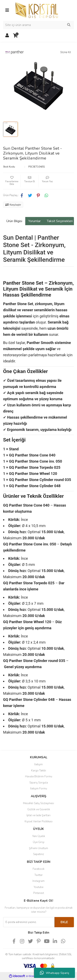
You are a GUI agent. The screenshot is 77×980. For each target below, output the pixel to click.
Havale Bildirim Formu (39, 777)
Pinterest (39, 893)
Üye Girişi (39, 842)
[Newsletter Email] (29, 922)
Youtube (38, 887)
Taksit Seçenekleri (60, 221)
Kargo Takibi (39, 771)
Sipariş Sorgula (39, 783)
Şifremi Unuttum (38, 848)
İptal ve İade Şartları (38, 815)
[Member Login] (7, 36)
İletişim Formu (39, 789)
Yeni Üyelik (39, 836)
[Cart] (15, 36)
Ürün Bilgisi (14, 221)
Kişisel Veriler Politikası (39, 822)
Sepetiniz (38, 854)
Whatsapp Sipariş (55, 973)
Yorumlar (34, 221)
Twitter (39, 875)
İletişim (38, 764)
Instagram (38, 881)
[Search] (38, 25)
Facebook (38, 869)
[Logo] (37, 10)
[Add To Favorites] (12, 181)
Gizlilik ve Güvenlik (39, 809)
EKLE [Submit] (64, 922)
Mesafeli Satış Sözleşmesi (38, 803)
